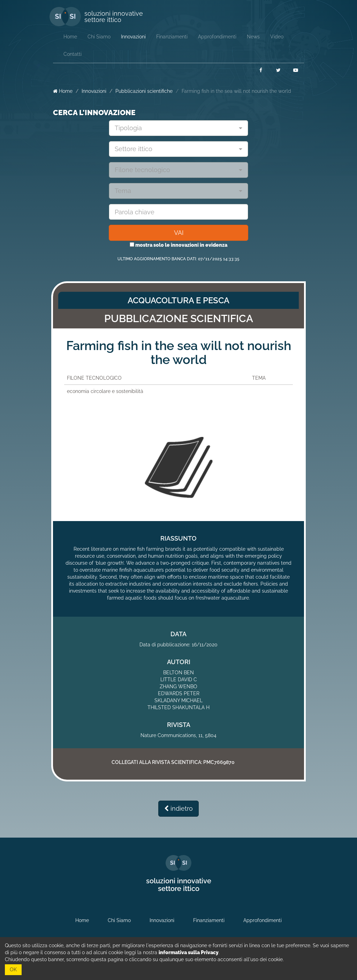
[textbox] (176, 128)
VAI (179, 233)
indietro (178, 808)
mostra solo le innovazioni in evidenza (178, 245)
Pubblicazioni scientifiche (144, 91)
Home (63, 91)
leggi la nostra (172, 952)
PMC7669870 (219, 762)
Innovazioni (94, 91)
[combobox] (178, 128)
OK (13, 970)
